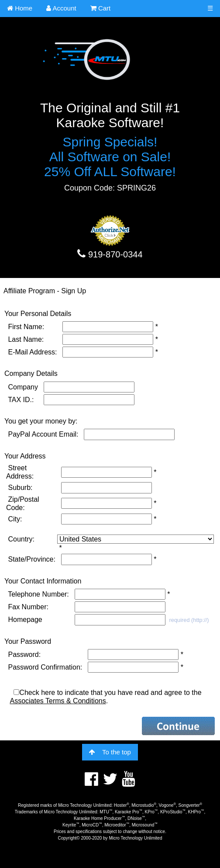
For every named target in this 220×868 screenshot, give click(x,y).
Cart (101, 8)
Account (61, 8)
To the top (110, 752)
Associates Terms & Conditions (58, 701)
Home (20, 8)
